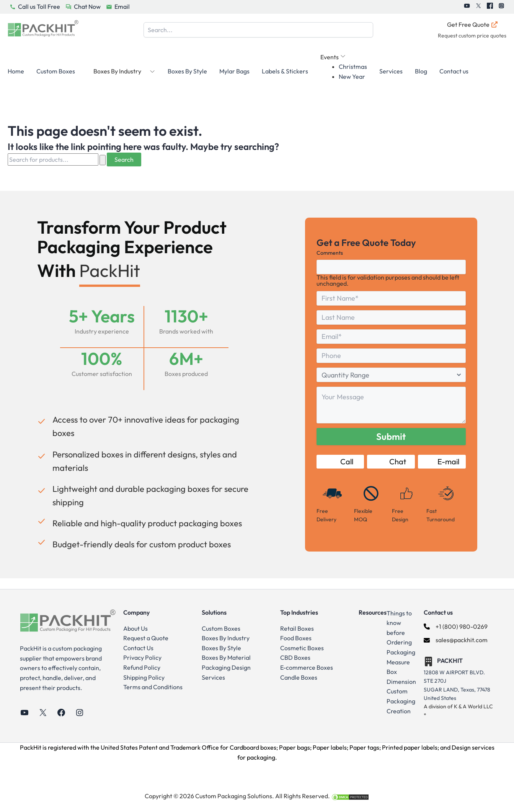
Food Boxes (296, 638)
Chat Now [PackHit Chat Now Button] (87, 7)
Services (391, 71)
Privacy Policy (142, 657)
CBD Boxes (295, 657)
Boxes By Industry (226, 638)
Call (340, 461)
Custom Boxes (56, 71)
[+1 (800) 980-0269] (456, 627)
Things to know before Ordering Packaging (401, 633)
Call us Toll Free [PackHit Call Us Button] (39, 7)
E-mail (442, 461)
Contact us (454, 71)
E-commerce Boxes (307, 667)
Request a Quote (146, 638)
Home (16, 71)
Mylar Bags (234, 71)
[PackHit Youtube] (467, 7)
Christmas (353, 67)
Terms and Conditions (153, 687)
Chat (391, 461)
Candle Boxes (299, 677)
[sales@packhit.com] (456, 640)
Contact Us (138, 648)
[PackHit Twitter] (478, 7)
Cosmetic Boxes (302, 648)
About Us (135, 628)
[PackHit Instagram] (501, 7)
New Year (352, 76)
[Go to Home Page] (43, 30)
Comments (330, 253)
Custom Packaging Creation (401, 701)
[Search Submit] (103, 160)
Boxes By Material (226, 657)
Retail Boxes (297, 628)
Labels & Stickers (285, 71)
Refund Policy (142, 667)
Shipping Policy (144, 677)
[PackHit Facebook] (490, 7)
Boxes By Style (187, 71)
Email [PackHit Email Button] (122, 7)
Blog (421, 71)
